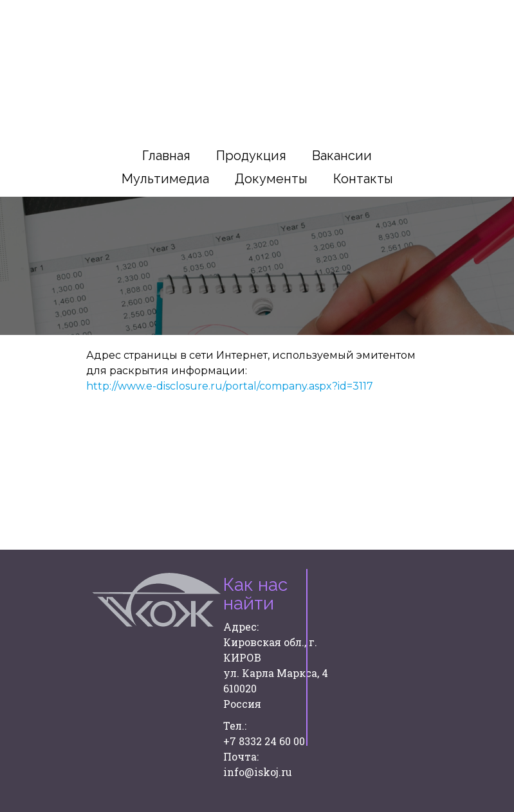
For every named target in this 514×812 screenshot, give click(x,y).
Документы (271, 179)
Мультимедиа (165, 179)
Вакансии (342, 156)
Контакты (363, 179)
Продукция (251, 156)
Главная (166, 156)
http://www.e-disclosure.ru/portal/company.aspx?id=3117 (231, 386)
